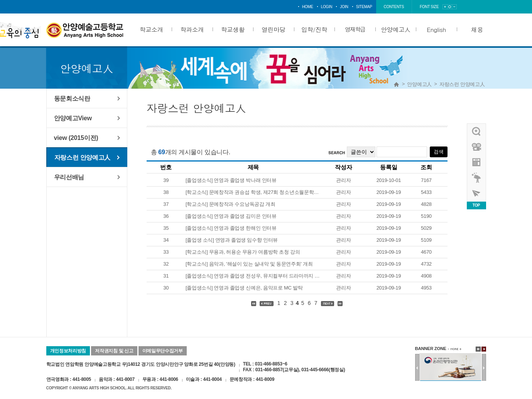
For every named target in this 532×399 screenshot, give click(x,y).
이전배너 (417, 368)
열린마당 (273, 29)
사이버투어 (477, 193)
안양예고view (477, 162)
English (436, 29)
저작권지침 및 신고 (114, 351)
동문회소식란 (72, 98)
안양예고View (73, 118)
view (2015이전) (76, 138)
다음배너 (484, 368)
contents (394, 7)
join (344, 7)
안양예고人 (395, 29)
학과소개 (192, 29)
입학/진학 (314, 29)
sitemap (364, 7)
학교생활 (233, 29)
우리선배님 (69, 177)
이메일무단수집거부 (163, 351)
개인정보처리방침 (68, 351)
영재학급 (355, 29)
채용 (477, 29)
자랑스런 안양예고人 (462, 84)
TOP (476, 205)
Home (396, 84)
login (327, 7)
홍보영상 (477, 147)
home (308, 7)
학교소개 (151, 29)
